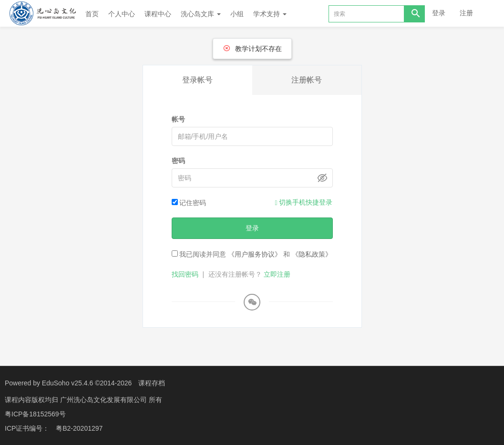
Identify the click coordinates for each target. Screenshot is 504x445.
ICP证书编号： (27, 428)
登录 (439, 13)
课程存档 (152, 383)
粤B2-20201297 (79, 428)
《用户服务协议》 (255, 254)
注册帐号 (307, 80)
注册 (466, 13)
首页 (92, 14)
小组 (237, 14)
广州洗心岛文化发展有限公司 (104, 400)
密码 (178, 161)
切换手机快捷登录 (303, 202)
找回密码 (185, 274)
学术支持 (270, 14)
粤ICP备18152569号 (35, 414)
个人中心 (122, 14)
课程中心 (158, 14)
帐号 (178, 119)
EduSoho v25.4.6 (67, 383)
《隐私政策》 (312, 254)
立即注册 (277, 274)
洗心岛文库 (201, 14)
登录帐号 (197, 80)
